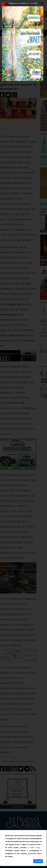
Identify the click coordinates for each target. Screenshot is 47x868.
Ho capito (38, 861)
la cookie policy (34, 848)
